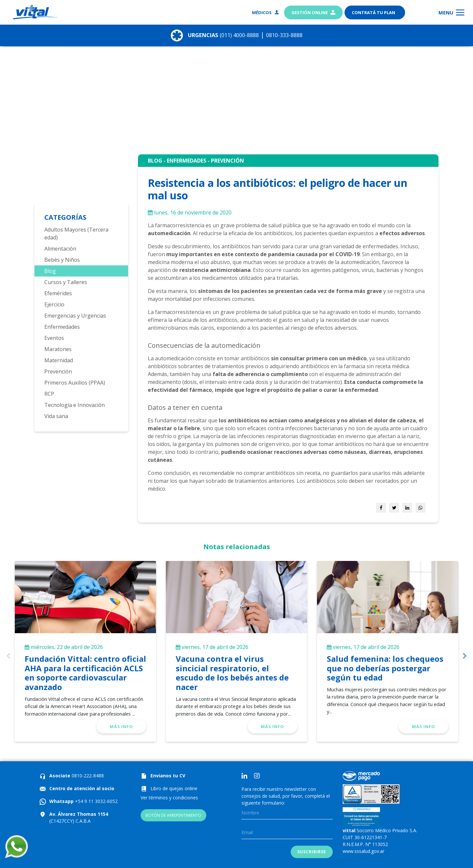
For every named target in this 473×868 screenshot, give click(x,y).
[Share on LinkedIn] (407, 508)
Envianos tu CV (168, 776)
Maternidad (59, 360)
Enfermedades (62, 327)
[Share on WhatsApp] (420, 508)
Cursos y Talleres (66, 282)
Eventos (54, 338)
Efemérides (58, 293)
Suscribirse (312, 852)
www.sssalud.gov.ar (363, 851)
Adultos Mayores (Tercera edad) (76, 234)
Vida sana (56, 416)
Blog (50, 271)
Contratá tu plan (374, 12)
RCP (49, 394)
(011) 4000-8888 (240, 35)
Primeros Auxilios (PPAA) (75, 383)
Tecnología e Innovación (75, 405)
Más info (121, 726)
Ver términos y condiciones (169, 798)
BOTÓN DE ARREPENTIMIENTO (173, 815)
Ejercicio (54, 304)
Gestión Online (313, 12)
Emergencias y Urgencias (75, 316)
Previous (8, 656)
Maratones (58, 349)
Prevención (58, 371)
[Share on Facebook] (381, 508)
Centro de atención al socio (82, 788)
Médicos (266, 12)
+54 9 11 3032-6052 (96, 801)
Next (465, 656)
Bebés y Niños (62, 260)
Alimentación (60, 249)
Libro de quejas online (174, 788)
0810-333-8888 (293, 35)
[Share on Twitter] (394, 508)
